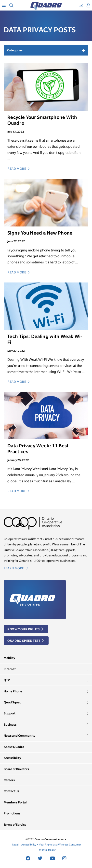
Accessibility (12, 758)
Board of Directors (16, 769)
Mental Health (48, 850)
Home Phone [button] (13, 691)
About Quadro (14, 747)
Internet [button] (10, 669)
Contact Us (11, 791)
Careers (9, 780)
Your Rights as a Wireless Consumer (60, 845)
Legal (15, 845)
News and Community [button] (20, 736)
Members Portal (15, 802)
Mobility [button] (9, 658)
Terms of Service (15, 825)
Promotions (12, 813)
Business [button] (10, 725)
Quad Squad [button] (13, 702)
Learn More (16, 568)
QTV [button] (7, 680)
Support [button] (10, 713)
